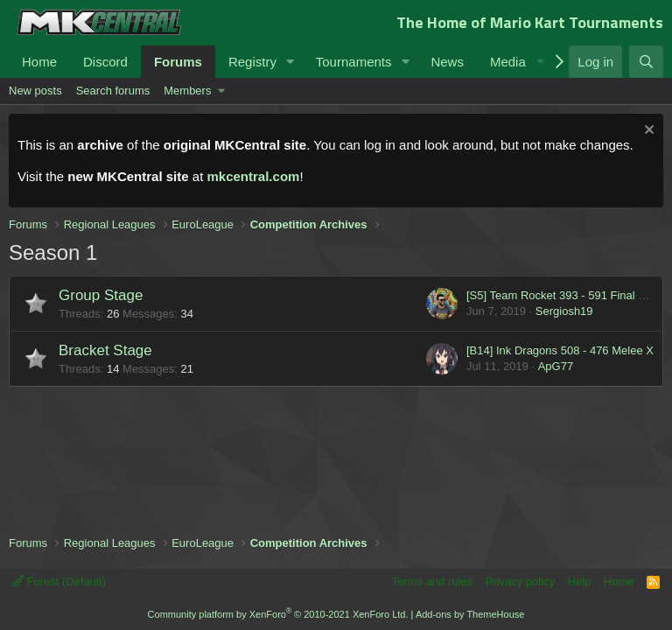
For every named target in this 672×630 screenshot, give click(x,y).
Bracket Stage (105, 350)
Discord (105, 62)
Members (187, 91)
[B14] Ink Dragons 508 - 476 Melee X (560, 350)
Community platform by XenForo (278, 614)
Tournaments (354, 62)
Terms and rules (432, 581)
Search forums (113, 91)
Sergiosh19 (564, 311)
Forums (178, 62)
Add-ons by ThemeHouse (470, 614)
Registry (252, 62)
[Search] (646, 62)
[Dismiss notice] (647, 132)
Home (39, 62)
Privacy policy (520, 581)
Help (580, 581)
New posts (35, 91)
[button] (290, 62)
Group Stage (101, 295)
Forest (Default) (59, 581)
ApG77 (556, 366)
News (447, 62)
